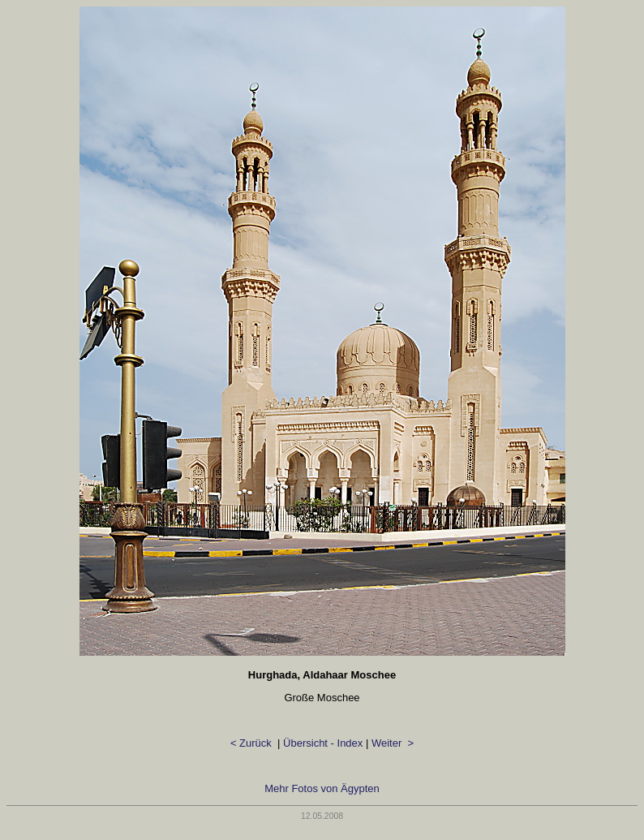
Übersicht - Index (323, 743)
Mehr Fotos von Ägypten (322, 788)
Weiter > (393, 743)
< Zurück (253, 743)
